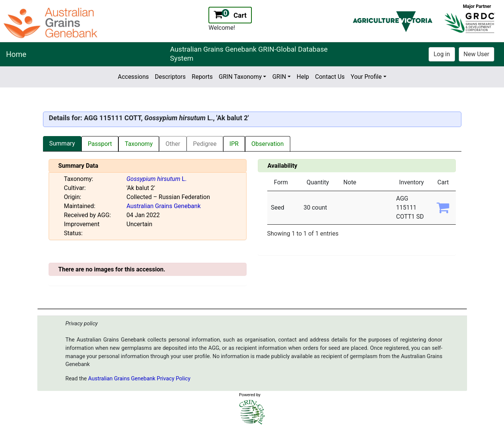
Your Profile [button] (366, 77)
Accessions (133, 77)
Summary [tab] (62, 143)
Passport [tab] (100, 144)
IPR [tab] (234, 144)
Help (303, 77)
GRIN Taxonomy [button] (240, 77)
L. (157, 179)
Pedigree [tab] (205, 144)
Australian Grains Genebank (164, 206)
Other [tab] (173, 144)
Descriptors (170, 77)
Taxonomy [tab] (139, 144)
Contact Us (330, 77)
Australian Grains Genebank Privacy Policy (139, 379)
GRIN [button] (279, 77)
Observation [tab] (268, 144)
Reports (202, 77)
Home (16, 54)
